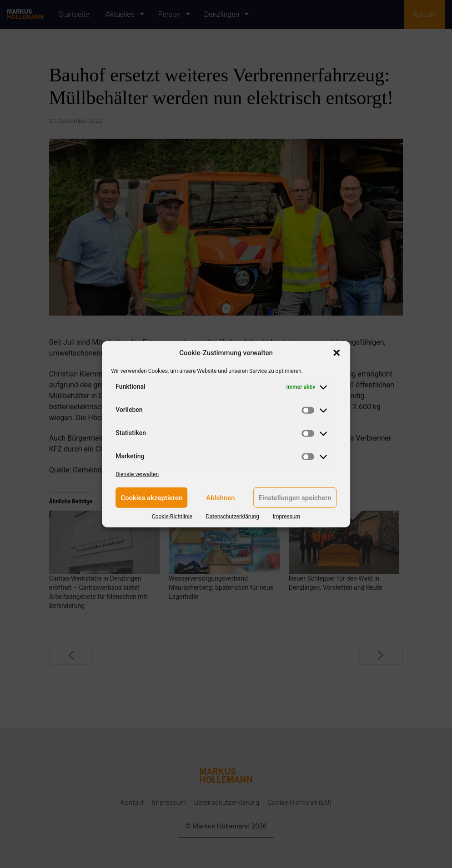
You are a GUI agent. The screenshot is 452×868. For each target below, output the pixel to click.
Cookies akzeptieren (151, 497)
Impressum (286, 517)
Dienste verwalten (137, 474)
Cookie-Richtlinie (172, 517)
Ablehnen (220, 497)
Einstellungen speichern (295, 497)
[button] (336, 353)
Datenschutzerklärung (233, 517)
